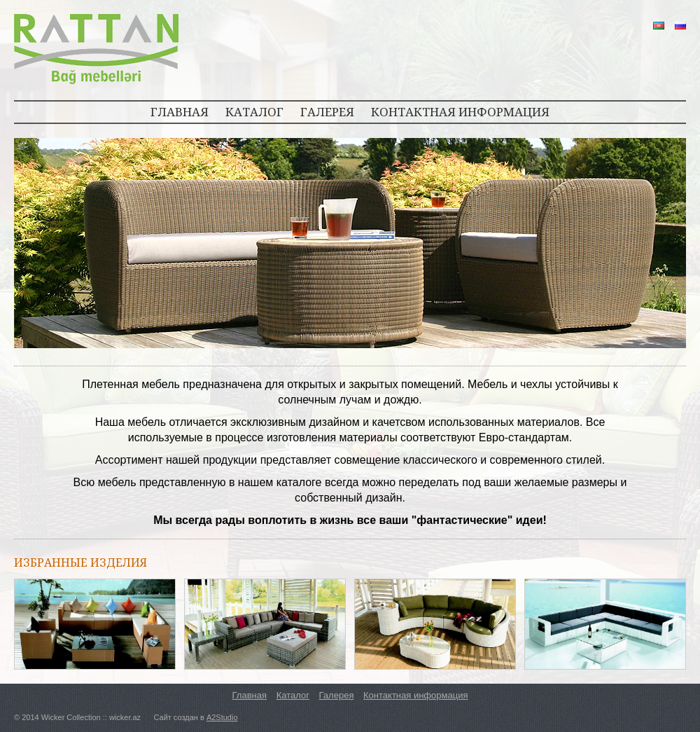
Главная (250, 695)
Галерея (337, 695)
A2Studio (222, 717)
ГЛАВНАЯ (180, 112)
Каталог (293, 695)
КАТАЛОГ (254, 112)
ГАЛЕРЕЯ (327, 112)
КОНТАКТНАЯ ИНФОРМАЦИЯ (460, 112)
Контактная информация (415, 695)
